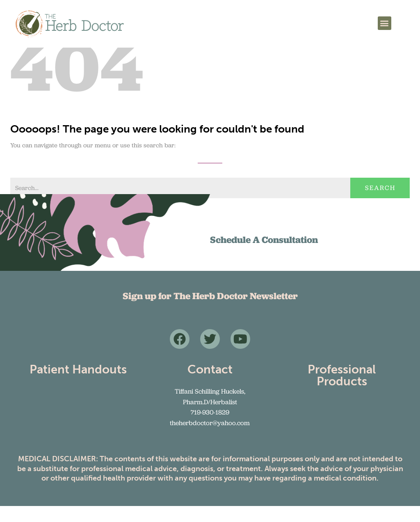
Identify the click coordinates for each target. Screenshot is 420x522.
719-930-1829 (210, 428)
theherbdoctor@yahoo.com (210, 439)
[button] (385, 23)
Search (380, 204)
